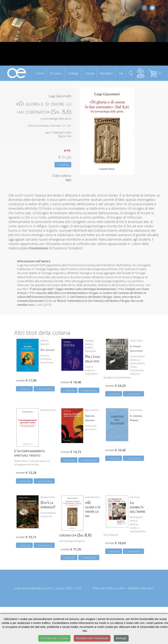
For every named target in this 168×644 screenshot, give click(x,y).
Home (40, 73)
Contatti (89, 73)
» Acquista (63, 165)
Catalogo (73, 73)
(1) (155, 73)
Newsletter (106, 73)
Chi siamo (56, 73)
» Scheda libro (44, 389)
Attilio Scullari (116, 588)
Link (121, 73)
